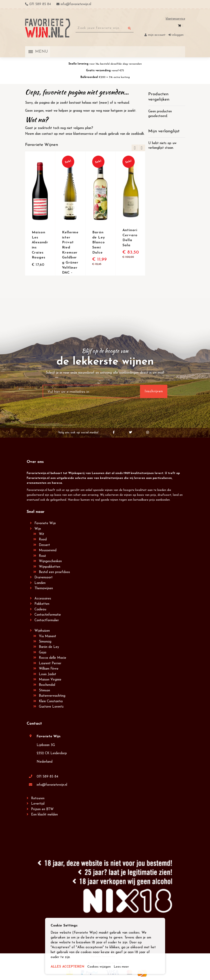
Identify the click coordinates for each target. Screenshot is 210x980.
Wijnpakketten (50, 567)
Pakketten (42, 604)
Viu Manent (48, 636)
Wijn (38, 529)
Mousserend (48, 551)
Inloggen (178, 35)
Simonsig (45, 642)
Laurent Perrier (50, 664)
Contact (34, 724)
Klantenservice (175, 19)
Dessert (44, 545)
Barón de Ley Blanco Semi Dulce (99, 242)
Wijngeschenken (50, 561)
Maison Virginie (50, 680)
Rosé (42, 556)
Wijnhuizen (42, 631)
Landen (40, 583)
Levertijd (38, 804)
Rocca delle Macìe (53, 658)
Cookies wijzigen (100, 967)
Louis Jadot (48, 674)
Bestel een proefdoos (54, 572)
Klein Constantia (51, 701)
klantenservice (83, 134)
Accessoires (43, 599)
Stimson (44, 691)
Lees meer (123, 967)
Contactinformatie (48, 615)
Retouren (38, 798)
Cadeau (40, 610)
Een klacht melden (44, 815)
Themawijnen (44, 588)
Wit (42, 534)
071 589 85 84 (47, 777)
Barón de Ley (49, 647)
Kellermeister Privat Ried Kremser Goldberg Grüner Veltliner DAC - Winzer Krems (70, 257)
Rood (43, 540)
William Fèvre (49, 669)
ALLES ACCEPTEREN (68, 967)
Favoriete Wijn (45, 523)
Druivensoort (44, 578)
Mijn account (157, 35)
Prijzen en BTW (42, 809)
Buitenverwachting (52, 696)
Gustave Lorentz (51, 707)
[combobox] (105, 28)
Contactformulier (47, 620)
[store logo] (48, 28)
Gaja (43, 653)
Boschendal (47, 685)
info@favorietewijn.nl (52, 785)
